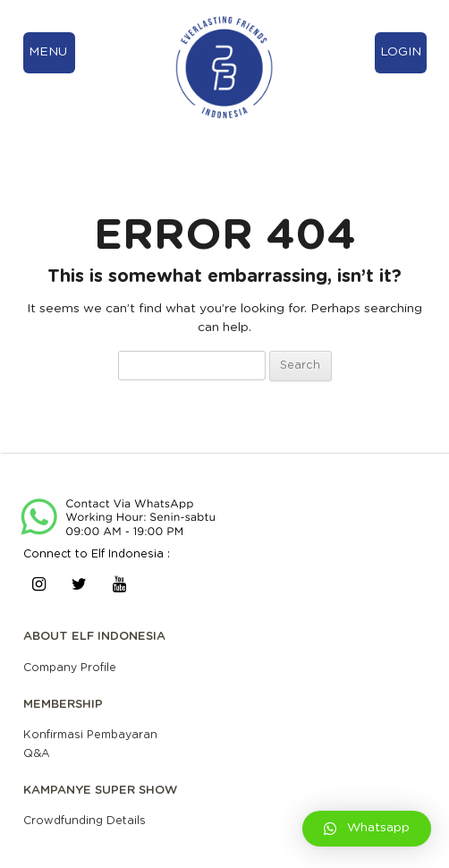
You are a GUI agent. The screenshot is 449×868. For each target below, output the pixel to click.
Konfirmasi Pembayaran (90, 735)
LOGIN (401, 52)
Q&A (37, 753)
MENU (48, 52)
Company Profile (70, 668)
